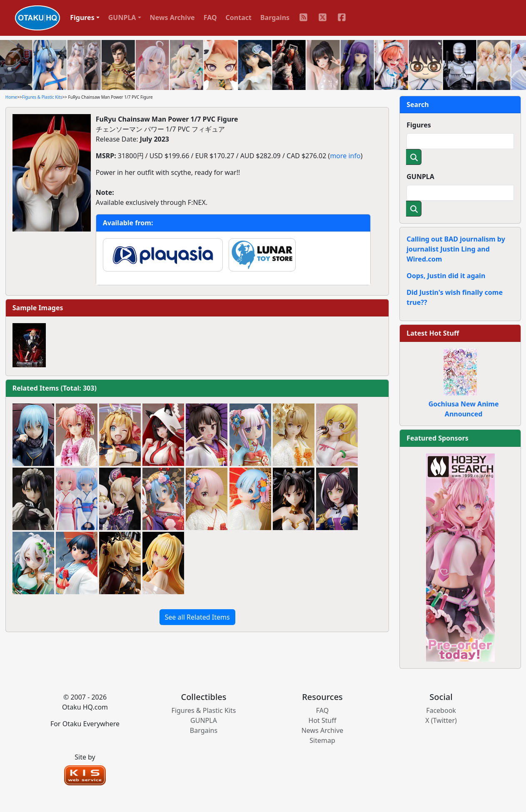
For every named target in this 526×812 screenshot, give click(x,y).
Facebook (441, 710)
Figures (419, 125)
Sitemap (322, 740)
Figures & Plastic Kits (42, 97)
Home (11, 97)
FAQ (210, 17)
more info (345, 156)
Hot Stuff (323, 720)
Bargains (275, 17)
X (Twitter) (441, 720)
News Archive (172, 17)
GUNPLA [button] (122, 17)
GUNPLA (420, 177)
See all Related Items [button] (197, 617)
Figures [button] (82, 17)
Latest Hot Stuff (433, 333)
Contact (239, 17)
